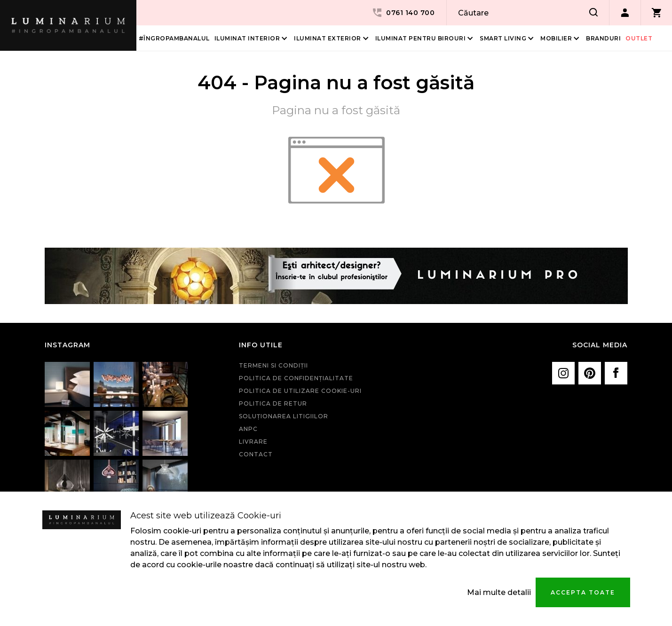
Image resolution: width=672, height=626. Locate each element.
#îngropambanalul (174, 38)
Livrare (253, 442)
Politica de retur (273, 403)
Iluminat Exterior (328, 38)
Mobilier (556, 38)
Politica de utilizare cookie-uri (300, 391)
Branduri (603, 38)
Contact (256, 454)
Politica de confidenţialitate (296, 378)
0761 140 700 (403, 13)
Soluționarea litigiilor (284, 416)
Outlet (639, 38)
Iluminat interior (247, 38)
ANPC (248, 429)
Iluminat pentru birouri (421, 38)
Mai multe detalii (499, 592)
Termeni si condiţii (273, 365)
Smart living (503, 38)
